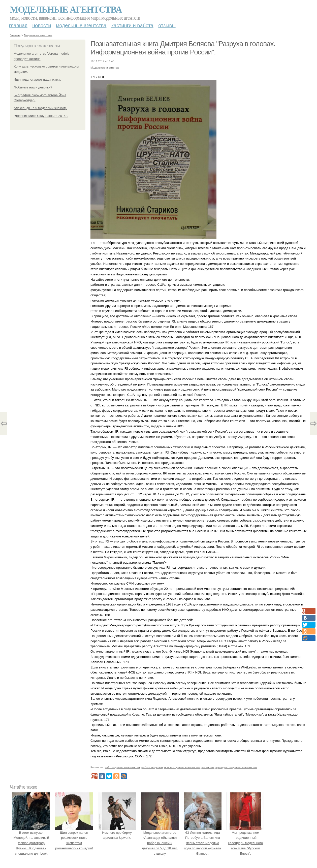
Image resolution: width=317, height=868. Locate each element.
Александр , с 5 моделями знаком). (40, 108)
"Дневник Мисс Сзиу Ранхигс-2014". (41, 116)
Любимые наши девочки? (33, 87)
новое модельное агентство (182, 767)
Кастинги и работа (132, 25)
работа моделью (152, 767)
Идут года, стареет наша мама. (37, 79)
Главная (18, 25)
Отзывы (167, 25)
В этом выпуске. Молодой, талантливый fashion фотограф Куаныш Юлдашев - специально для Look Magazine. (31, 843)
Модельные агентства (66, 10)
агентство (208, 767)
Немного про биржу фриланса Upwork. (117, 833)
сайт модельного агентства (122, 767)
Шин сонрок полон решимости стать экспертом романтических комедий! (74, 838)
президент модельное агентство (236, 767)
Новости (42, 25)
